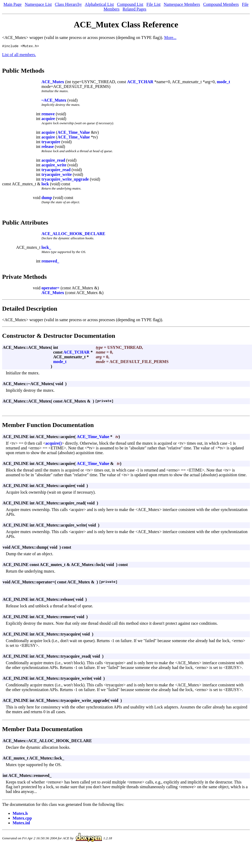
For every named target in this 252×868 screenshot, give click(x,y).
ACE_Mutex (53, 83)
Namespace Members (182, 4)
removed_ (50, 262)
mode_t (223, 83)
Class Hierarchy (68, 4)
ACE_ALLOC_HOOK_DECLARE (73, 234)
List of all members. (19, 55)
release (48, 147)
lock (45, 185)
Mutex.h (20, 814)
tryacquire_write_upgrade (65, 180)
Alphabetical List (99, 4)
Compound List (130, 4)
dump (47, 198)
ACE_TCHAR (140, 83)
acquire (48, 119)
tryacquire (51, 143)
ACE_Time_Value (74, 133)
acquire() (54, 444)
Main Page (12, 4)
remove (48, 115)
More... (170, 38)
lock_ (46, 248)
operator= (51, 289)
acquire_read (53, 161)
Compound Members (221, 4)
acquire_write (54, 166)
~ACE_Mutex (54, 101)
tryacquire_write (57, 175)
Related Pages (135, 9)
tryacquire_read (56, 170)
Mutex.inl (21, 824)
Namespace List (38, 4)
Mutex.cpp (22, 819)
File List (153, 4)
